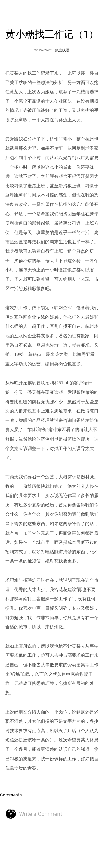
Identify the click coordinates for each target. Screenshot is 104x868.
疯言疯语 (62, 50)
